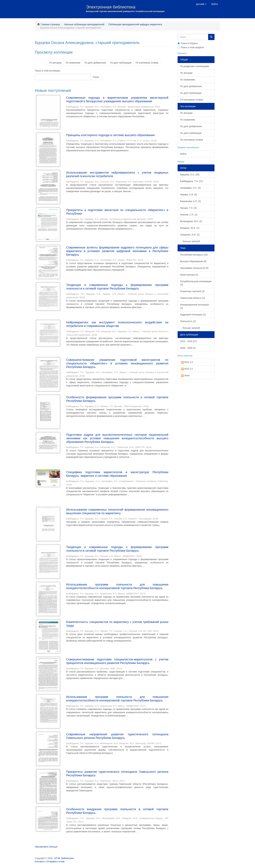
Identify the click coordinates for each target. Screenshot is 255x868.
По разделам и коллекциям (195, 66)
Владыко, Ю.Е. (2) (190, 228)
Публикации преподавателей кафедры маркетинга (135, 24)
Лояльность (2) (188, 321)
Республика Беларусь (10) (194, 255)
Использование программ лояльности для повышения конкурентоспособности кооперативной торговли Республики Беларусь (117, 586)
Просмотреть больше (46, 847)
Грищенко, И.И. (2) (190, 235)
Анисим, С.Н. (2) (189, 215)
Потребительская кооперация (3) (196, 283)
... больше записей (190, 241)
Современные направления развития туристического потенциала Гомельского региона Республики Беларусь (117, 736)
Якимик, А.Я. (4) (189, 195)
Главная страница (50, 24)
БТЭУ (57, 858)
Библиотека (67, 858)
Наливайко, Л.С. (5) (191, 188)
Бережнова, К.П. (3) (191, 201)
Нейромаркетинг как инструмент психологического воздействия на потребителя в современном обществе (117, 324)
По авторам (55, 63)
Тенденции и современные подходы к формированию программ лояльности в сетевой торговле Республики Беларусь (117, 287)
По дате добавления (95, 63)
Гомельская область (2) (193, 298)
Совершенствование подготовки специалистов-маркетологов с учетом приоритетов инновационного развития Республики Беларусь (117, 661)
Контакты (40, 861)
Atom (185, 376)
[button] (201, 4)
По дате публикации (121, 63)
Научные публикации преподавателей (84, 24)
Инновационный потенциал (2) (195, 306)
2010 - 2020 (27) (189, 341)
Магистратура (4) (189, 275)
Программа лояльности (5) (194, 268)
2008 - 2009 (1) (188, 348)
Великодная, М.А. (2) (191, 221)
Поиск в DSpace (188, 43)
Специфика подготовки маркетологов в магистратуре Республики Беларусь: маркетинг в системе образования (117, 474)
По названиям (73, 63)
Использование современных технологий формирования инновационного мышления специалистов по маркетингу (117, 511)
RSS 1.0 (187, 362)
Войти (183, 154)
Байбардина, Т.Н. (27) (192, 181)
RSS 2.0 (187, 369)
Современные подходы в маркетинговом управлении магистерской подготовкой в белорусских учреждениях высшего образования (117, 99)
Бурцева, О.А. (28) (190, 175)
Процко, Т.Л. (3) (188, 208)
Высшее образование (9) (193, 261)
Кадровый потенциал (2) (193, 315)
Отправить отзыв (56, 861)
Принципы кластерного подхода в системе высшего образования (110, 135)
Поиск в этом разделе (191, 47)
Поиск (96, 77)
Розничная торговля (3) (192, 291)
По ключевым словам (147, 63)
